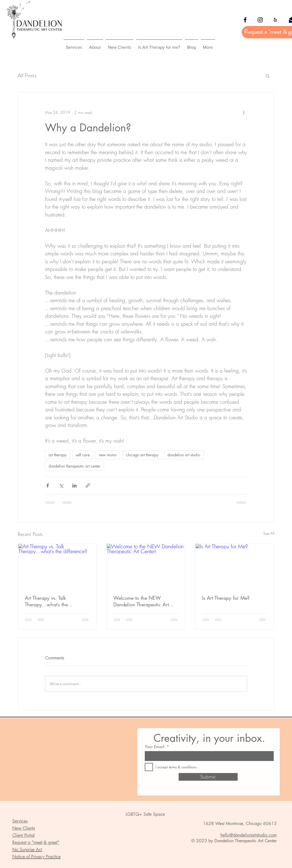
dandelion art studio (184, 455)
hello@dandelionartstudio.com (249, 835)
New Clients (24, 828)
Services (20, 821)
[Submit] (208, 777)
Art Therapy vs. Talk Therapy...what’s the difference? (46, 601)
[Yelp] (275, 20)
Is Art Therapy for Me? (226, 598)
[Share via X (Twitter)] (61, 485)
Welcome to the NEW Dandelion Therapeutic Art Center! (141, 601)
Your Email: (155, 747)
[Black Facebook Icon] (245, 20)
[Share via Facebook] (48, 485)
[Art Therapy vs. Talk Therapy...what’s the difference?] (57, 566)
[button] (268, 76)
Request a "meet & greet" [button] (36, 842)
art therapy (57, 455)
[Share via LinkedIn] (74, 485)
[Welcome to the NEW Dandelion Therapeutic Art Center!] (146, 566)
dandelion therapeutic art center (75, 466)
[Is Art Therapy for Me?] (235, 566)
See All (269, 533)
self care (83, 455)
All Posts (27, 76)
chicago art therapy (142, 455)
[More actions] (244, 112)
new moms (108, 455)
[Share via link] (88, 485)
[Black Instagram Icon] (260, 20)
